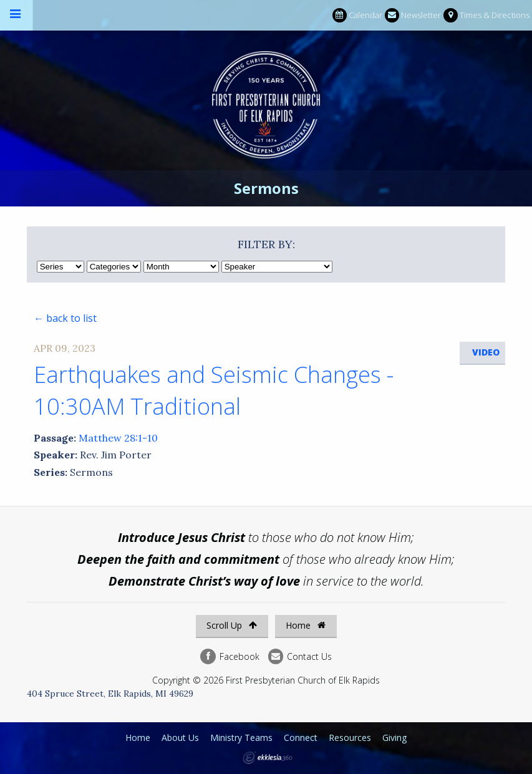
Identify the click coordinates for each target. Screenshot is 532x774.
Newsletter (413, 15)
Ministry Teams (241, 738)
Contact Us (300, 656)
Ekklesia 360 (268, 758)
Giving (394, 738)
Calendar (357, 15)
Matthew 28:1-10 (118, 438)
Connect (301, 738)
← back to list (65, 318)
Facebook (230, 656)
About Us (180, 738)
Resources (350, 738)
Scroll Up (232, 625)
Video (486, 352)
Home (306, 625)
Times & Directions (486, 15)
